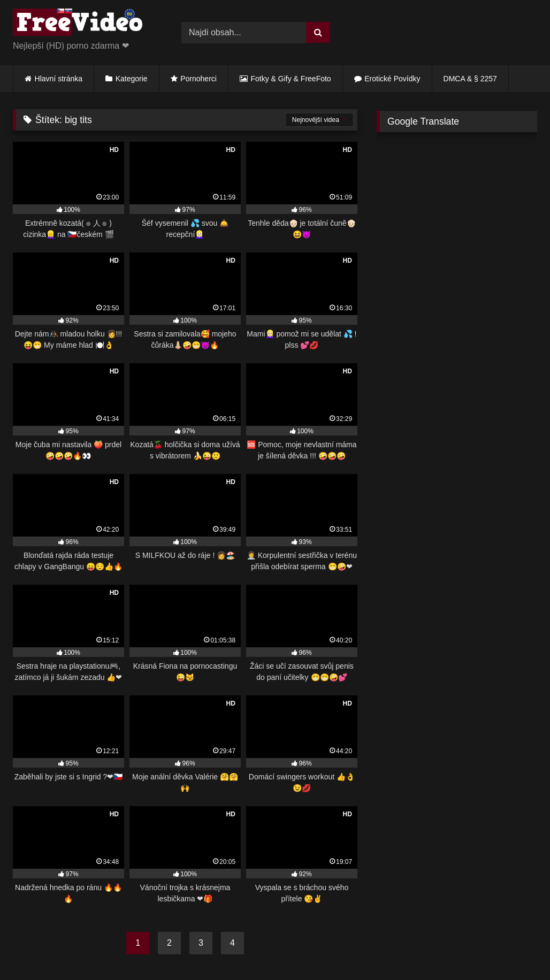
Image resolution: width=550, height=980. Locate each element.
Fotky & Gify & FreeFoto (291, 79)
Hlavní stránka (59, 79)
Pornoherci (198, 79)
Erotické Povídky (392, 79)
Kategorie (132, 79)
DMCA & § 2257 (470, 79)
